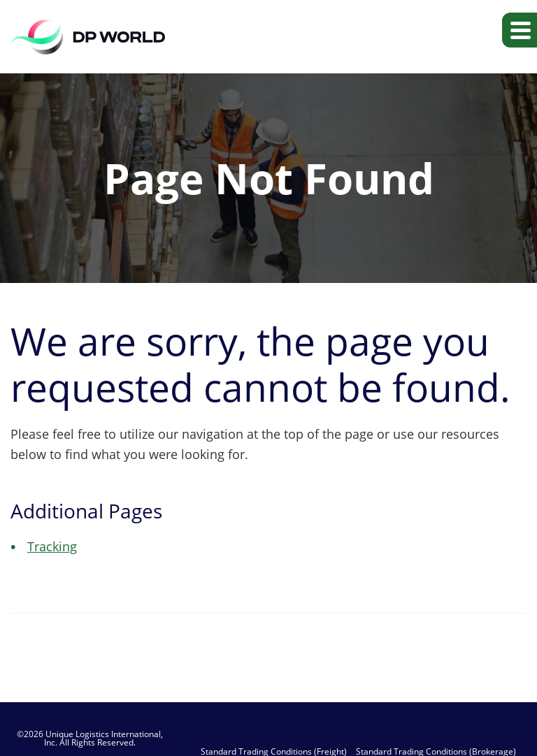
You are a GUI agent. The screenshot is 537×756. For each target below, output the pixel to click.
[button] (520, 30)
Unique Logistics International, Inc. (103, 738)
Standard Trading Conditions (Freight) (274, 752)
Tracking (52, 546)
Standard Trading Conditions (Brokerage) (436, 752)
